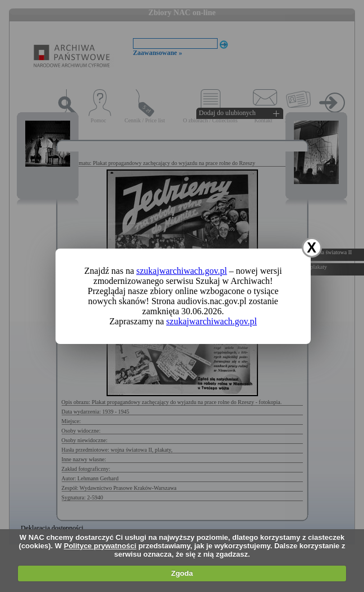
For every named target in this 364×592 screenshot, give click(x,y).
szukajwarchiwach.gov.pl (182, 271)
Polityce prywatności (100, 546)
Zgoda (182, 573)
